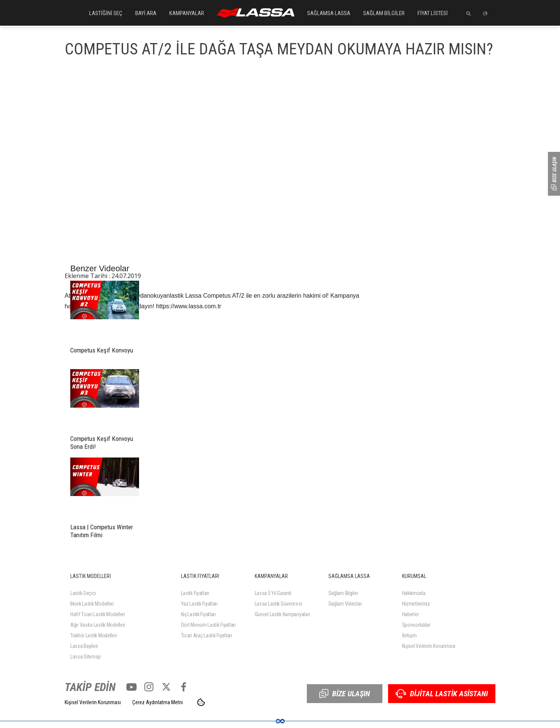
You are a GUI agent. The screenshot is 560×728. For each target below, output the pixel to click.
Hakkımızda (414, 593)
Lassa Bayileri (84, 646)
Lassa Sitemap (85, 657)
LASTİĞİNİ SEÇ (106, 13)
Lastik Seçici (83, 593)
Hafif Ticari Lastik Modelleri (98, 614)
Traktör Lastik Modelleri (94, 635)
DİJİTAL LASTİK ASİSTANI (442, 694)
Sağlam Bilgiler (343, 593)
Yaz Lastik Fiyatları (199, 604)
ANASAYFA (256, 13)
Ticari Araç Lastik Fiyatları (207, 635)
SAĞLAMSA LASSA (329, 13)
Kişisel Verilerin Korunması (429, 646)
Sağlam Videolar (345, 604)
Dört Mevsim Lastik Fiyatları (208, 625)
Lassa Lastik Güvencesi (278, 604)
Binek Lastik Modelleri (92, 604)
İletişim (409, 635)
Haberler (411, 614)
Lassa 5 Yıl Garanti (273, 593)
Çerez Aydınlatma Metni (158, 702)
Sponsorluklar (416, 625)
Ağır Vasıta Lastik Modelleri (98, 625)
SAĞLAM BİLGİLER (384, 13)
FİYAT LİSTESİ (433, 13)
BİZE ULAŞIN (345, 694)
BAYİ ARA (146, 13)
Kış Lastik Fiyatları (198, 614)
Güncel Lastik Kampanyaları (282, 614)
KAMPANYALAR (187, 13)
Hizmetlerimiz (416, 604)
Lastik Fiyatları (195, 593)
